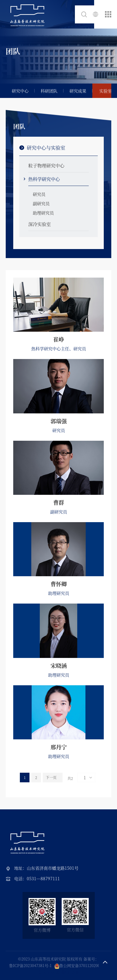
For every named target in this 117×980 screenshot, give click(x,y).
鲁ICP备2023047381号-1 (30, 965)
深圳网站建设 (67, 972)
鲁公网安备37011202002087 (84, 965)
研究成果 (78, 91)
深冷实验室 (40, 224)
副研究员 (41, 203)
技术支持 (46, 972)
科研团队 (49, 91)
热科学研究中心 (44, 179)
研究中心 (20, 91)
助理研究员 (43, 213)
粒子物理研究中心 (46, 165)
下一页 (51, 777)
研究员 (39, 194)
